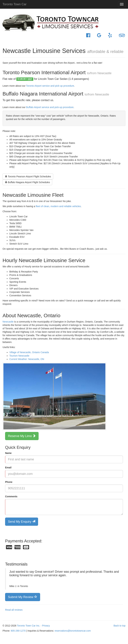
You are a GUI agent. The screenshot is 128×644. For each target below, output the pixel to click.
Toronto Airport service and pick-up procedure (50, 86)
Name (8, 453)
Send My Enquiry (22, 521)
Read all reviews (14, 610)
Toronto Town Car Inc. (29, 626)
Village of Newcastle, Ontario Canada (29, 352)
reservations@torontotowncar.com (73, 631)
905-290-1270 (18, 631)
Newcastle (8, 322)
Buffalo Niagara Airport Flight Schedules (27, 182)
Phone (9, 482)
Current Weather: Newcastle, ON (27, 359)
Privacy (46, 626)
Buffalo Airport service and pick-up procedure (50, 107)
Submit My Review (23, 597)
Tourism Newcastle (19, 356)
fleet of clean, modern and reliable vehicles (58, 206)
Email (8, 468)
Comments (11, 496)
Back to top (120, 626)
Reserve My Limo (22, 436)
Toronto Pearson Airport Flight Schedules (28, 176)
